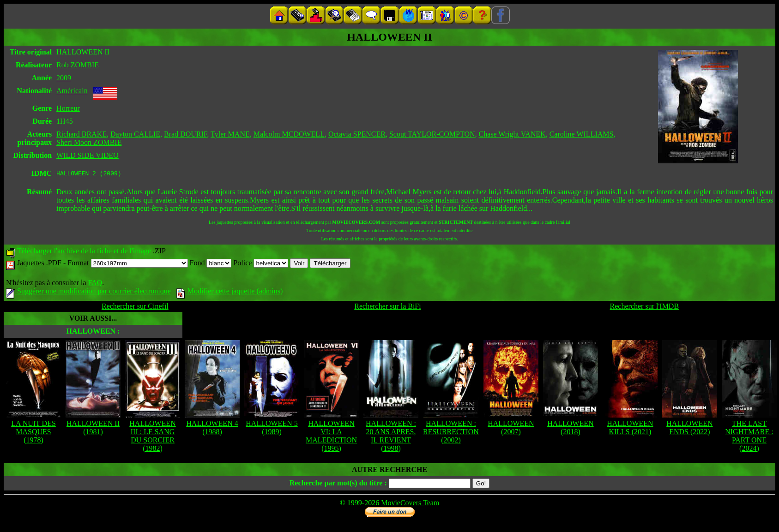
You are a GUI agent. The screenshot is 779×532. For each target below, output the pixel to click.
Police (261, 264)
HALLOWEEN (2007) (511, 429)
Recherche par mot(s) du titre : (338, 484)
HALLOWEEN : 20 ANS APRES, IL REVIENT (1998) (391, 437)
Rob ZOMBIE (78, 65)
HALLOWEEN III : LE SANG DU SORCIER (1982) (152, 437)
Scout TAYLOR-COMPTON (432, 134)
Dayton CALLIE (135, 134)
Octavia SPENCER (357, 134)
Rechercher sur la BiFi (387, 308)
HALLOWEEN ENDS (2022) (689, 429)
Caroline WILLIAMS (582, 134)
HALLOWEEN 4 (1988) (212, 429)
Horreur (68, 108)
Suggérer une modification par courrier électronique (88, 292)
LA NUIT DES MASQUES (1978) (33, 433)
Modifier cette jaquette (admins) (230, 292)
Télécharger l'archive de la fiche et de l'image (84, 252)
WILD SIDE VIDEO (88, 155)
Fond (211, 264)
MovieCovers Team (410, 504)
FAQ (95, 284)
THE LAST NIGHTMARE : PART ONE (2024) (749, 437)
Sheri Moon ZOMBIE (89, 142)
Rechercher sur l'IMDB (645, 308)
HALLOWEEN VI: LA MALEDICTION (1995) (331, 437)
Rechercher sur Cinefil (135, 308)
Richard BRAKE (82, 134)
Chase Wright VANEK (512, 134)
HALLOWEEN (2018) (570, 429)
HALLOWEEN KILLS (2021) (630, 429)
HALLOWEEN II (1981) (93, 429)
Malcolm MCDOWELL (289, 134)
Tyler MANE (230, 134)
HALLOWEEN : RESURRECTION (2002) (451, 433)
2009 (64, 78)
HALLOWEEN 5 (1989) (272, 429)
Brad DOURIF (185, 134)
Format (127, 264)
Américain (72, 91)
